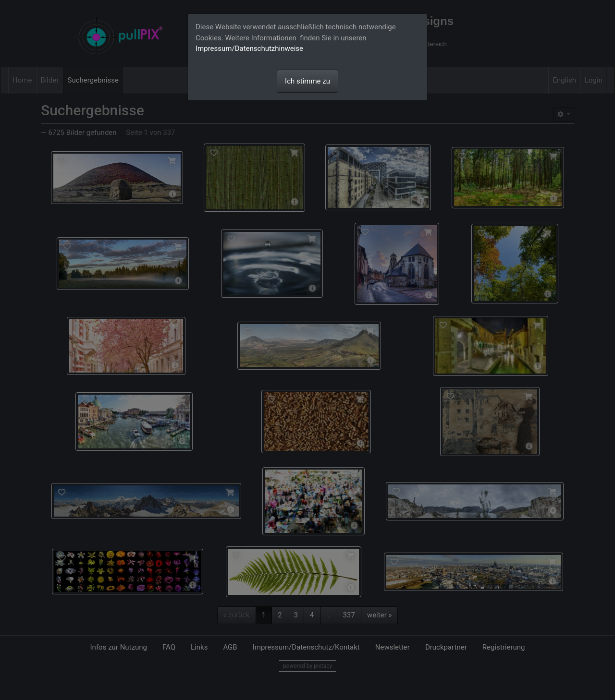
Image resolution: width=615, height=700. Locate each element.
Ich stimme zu (307, 81)
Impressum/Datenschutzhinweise (249, 48)
